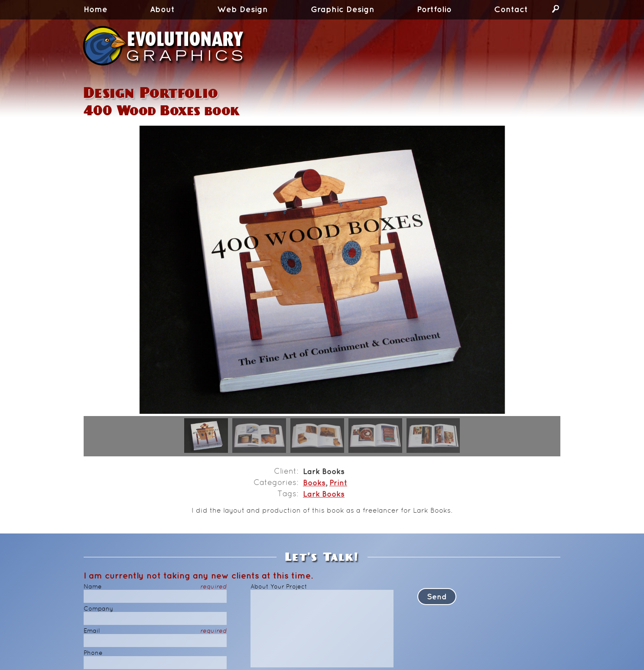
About (162, 10)
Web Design (242, 10)
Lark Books (324, 495)
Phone (93, 653)
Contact (511, 10)
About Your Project (279, 587)
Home (96, 10)
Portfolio (434, 10)
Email (155, 631)
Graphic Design (343, 10)
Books (314, 484)
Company (98, 609)
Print (338, 484)
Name (155, 587)
